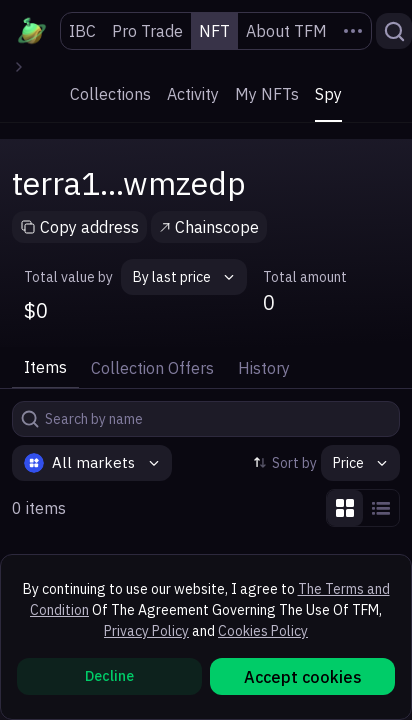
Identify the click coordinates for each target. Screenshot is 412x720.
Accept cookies (303, 677)
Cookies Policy (263, 631)
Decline (109, 676)
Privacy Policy (146, 631)
